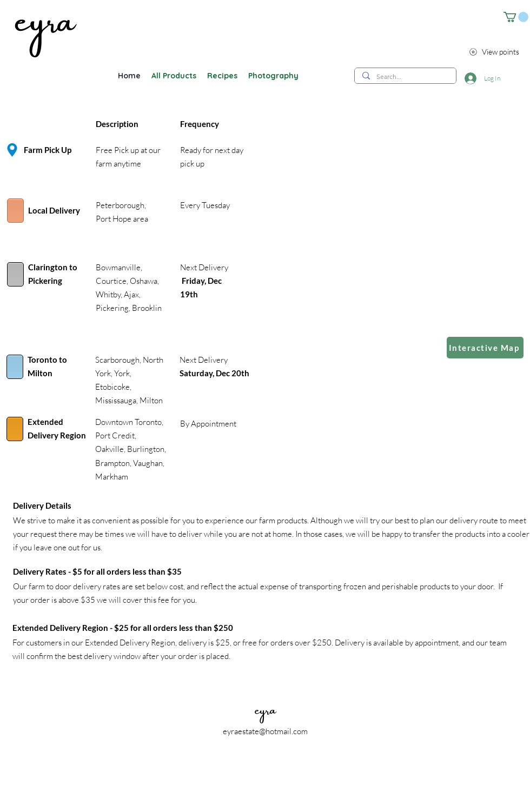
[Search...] (405, 76)
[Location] (12, 150)
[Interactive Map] (485, 348)
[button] (516, 17)
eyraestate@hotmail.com (265, 731)
